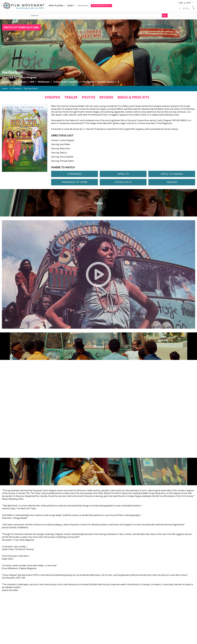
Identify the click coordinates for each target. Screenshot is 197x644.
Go (165, 15)
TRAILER (71, 97)
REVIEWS (106, 97)
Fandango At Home (75, 182)
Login (181, 3)
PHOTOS (89, 97)
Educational (83, 6)
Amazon (172, 182)
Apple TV (123, 174)
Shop (70, 6)
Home (5, 88)
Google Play (123, 182)
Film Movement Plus (100, 6)
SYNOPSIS (52, 97)
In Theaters (16, 88)
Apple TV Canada (172, 174)
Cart (188, 3)
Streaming (75, 174)
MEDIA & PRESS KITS (133, 97)
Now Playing (56, 6)
